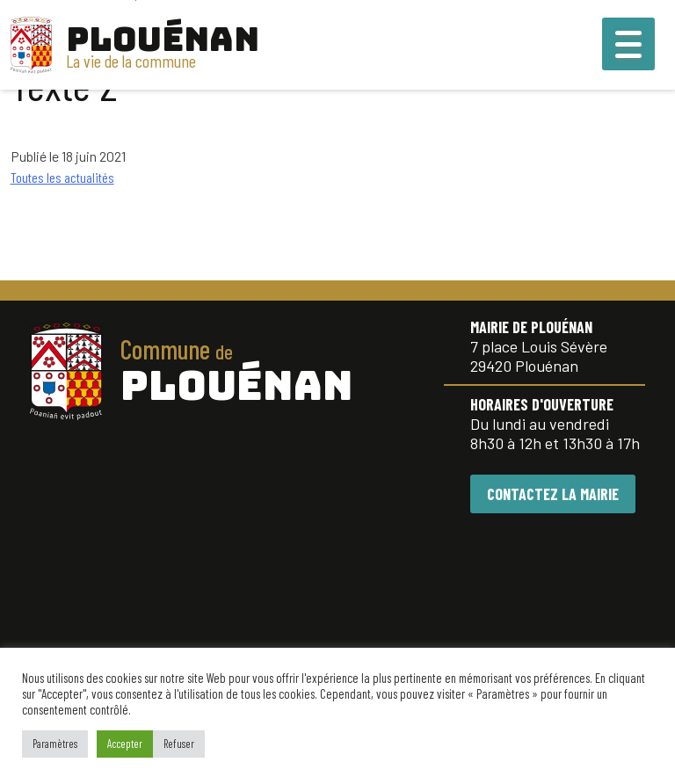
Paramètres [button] (55, 744)
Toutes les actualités (62, 177)
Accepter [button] (125, 744)
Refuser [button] (179, 744)
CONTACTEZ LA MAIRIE (553, 494)
